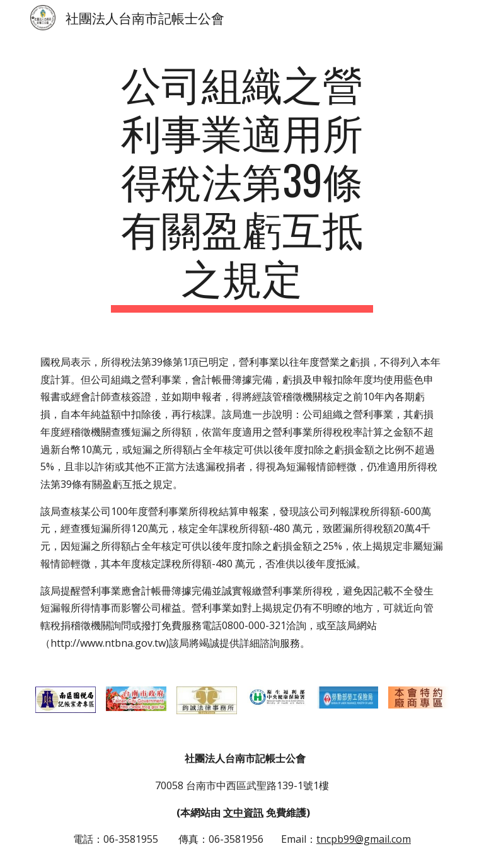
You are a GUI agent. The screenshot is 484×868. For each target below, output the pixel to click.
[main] (242, 185)
